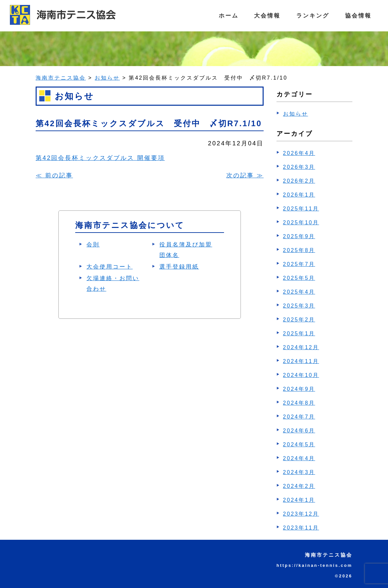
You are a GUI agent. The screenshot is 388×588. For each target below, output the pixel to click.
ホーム (224, 16)
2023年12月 (301, 514)
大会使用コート (110, 267)
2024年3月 (299, 472)
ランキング (311, 16)
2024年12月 (301, 347)
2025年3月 (299, 306)
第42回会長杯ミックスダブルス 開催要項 (100, 158)
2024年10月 (301, 375)
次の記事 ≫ (245, 175)
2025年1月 (299, 333)
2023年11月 (301, 528)
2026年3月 (299, 167)
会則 (93, 245)
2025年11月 (301, 209)
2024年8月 (299, 403)
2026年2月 (299, 181)
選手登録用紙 (179, 267)
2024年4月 (299, 458)
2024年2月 (299, 486)
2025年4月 (299, 292)
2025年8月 (299, 250)
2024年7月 (299, 417)
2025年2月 (299, 320)
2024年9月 (299, 389)
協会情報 (358, 16)
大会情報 (264, 16)
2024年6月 (299, 431)
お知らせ (296, 114)
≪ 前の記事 (54, 175)
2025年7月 (299, 264)
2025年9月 (299, 236)
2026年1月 (299, 195)
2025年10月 (301, 222)
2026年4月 (299, 153)
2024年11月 (301, 361)
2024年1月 (299, 500)
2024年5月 (299, 444)
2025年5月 (299, 278)
